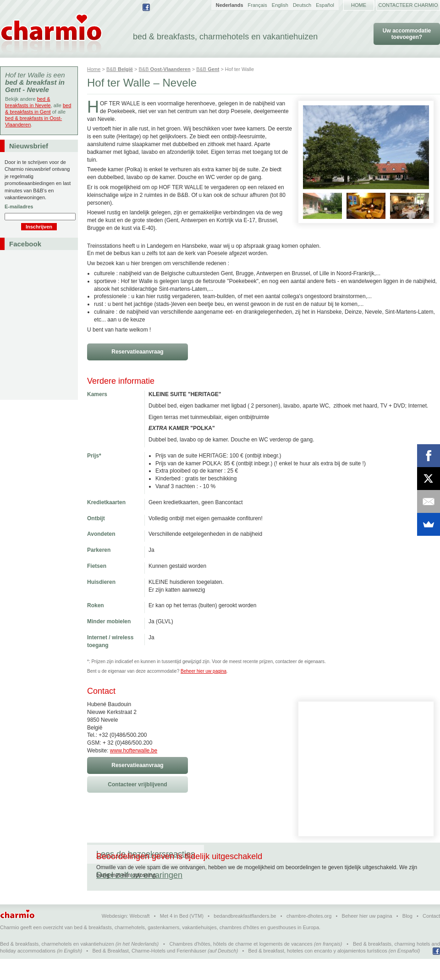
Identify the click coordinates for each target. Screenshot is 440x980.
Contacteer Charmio (408, 5)
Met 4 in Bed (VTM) (182, 937)
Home (359, 5)
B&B (120, 69)
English (280, 5)
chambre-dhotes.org (309, 937)
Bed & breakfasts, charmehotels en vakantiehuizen (57, 965)
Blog (407, 937)
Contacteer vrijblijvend (137, 784)
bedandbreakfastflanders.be (245, 937)
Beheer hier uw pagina (203, 671)
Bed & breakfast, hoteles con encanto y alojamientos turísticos (318, 972)
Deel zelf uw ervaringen (256, 854)
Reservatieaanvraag (137, 352)
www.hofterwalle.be (134, 751)
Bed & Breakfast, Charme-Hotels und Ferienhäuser (149, 972)
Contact (431, 937)
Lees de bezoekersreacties (146, 854)
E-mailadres (19, 207)
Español (325, 5)
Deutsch (302, 5)
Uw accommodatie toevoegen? (407, 34)
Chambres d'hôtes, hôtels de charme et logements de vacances (241, 965)
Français (258, 5)
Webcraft (140, 937)
